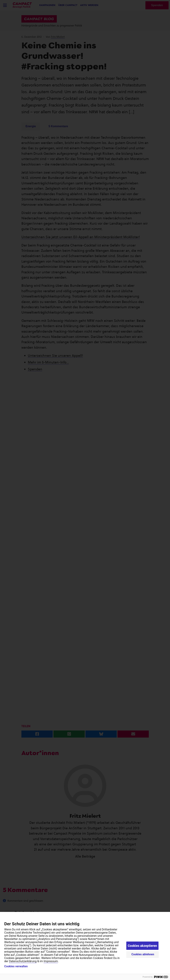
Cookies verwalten (16, 966)
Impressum (51, 961)
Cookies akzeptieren (142, 946)
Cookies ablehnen (143, 954)
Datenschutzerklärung (23, 961)
